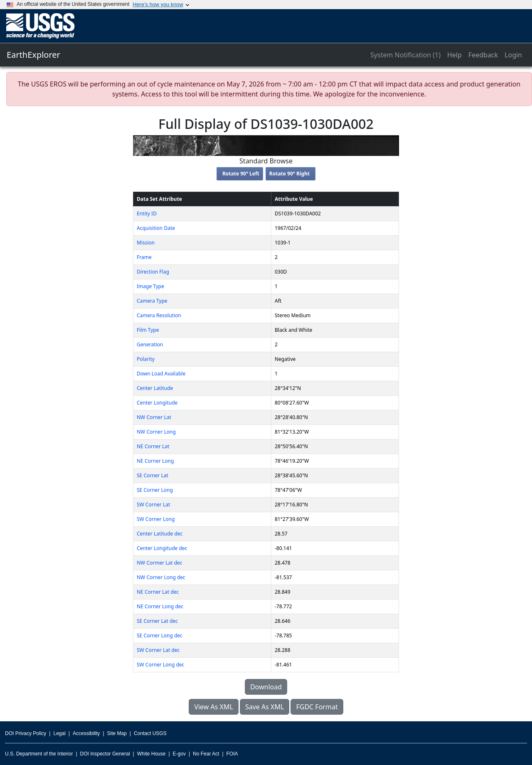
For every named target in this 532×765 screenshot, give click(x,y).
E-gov (179, 754)
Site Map (117, 733)
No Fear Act (206, 754)
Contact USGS (150, 733)
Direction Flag (153, 272)
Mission (146, 243)
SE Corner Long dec (160, 635)
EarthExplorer (33, 55)
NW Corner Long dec (161, 577)
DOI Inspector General (105, 754)
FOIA (232, 754)
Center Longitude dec (162, 548)
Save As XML (265, 707)
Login (513, 55)
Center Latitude (155, 388)
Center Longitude (157, 403)
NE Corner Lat (153, 446)
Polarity (146, 359)
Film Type (148, 330)
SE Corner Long (155, 490)
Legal (59, 733)
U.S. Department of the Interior (39, 754)
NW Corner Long (156, 432)
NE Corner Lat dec (158, 592)
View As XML (214, 707)
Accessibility (86, 733)
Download (266, 687)
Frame (144, 257)
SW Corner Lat (153, 505)
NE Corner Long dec (160, 606)
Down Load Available (161, 374)
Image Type (150, 286)
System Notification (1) (405, 55)
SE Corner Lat (153, 475)
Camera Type (152, 301)
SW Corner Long (156, 519)
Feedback (483, 55)
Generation (150, 344)
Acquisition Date (156, 228)
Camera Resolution (159, 315)
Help (454, 55)
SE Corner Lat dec (157, 621)
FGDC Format (317, 707)
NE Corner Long (155, 461)
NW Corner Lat (154, 417)
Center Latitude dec (160, 534)
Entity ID (147, 213)
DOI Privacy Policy (26, 733)
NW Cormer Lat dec (160, 563)
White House (151, 754)
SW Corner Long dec (160, 665)
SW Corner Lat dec (158, 650)
